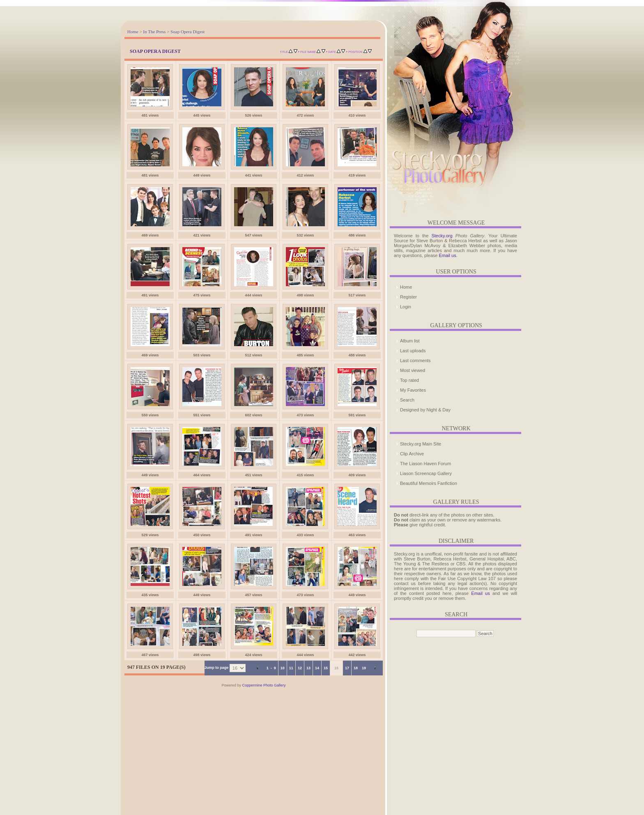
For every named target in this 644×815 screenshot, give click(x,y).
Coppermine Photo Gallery (264, 685)
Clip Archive (412, 454)
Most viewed (413, 370)
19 (364, 668)
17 (347, 668)
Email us (447, 255)
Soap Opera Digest (187, 32)
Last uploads (413, 351)
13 (308, 668)
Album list (410, 341)
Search (407, 400)
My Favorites (413, 390)
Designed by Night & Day (425, 410)
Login (406, 307)
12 (300, 668)
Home (133, 32)
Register (408, 297)
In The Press (155, 32)
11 (291, 668)
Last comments (415, 360)
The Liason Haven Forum (425, 464)
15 (326, 668)
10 (283, 668)
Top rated (409, 380)
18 (356, 668)
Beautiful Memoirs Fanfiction (429, 483)
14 (317, 668)
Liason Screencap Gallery (426, 473)
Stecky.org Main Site (421, 444)
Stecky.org (442, 236)
